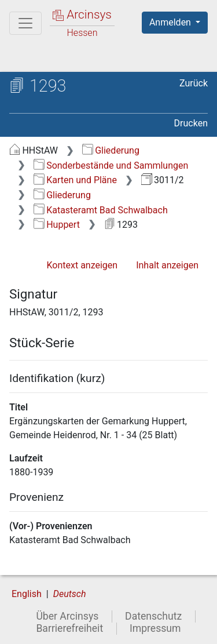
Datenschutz (153, 616)
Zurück (194, 83)
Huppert (57, 225)
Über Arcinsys (67, 616)
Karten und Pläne (75, 180)
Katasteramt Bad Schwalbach (101, 210)
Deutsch (70, 594)
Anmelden (171, 22)
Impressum (155, 628)
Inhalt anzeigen (167, 265)
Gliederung (111, 150)
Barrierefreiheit (69, 628)
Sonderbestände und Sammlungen (111, 165)
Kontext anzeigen (82, 265)
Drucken (191, 123)
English (27, 594)
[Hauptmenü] (25, 23)
